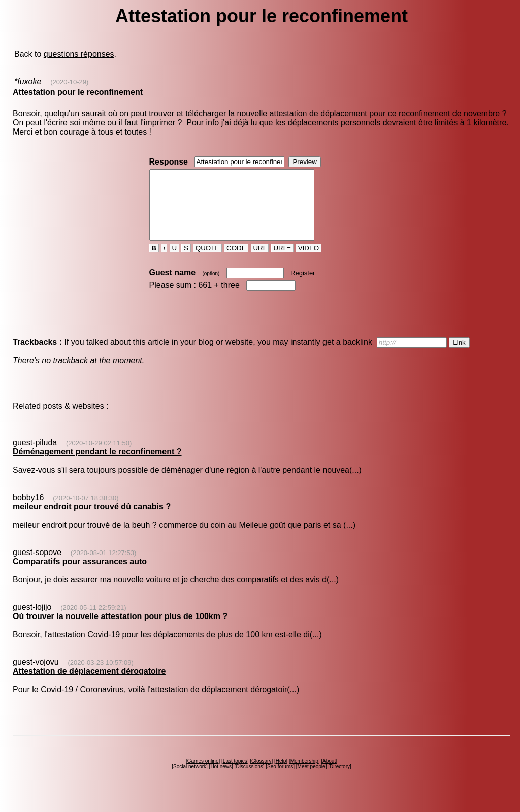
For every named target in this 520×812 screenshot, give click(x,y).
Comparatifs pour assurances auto (80, 575)
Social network (190, 780)
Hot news (221, 780)
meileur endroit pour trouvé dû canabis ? (92, 520)
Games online (203, 775)
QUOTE (207, 262)
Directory (340, 780)
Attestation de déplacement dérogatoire (89, 685)
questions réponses (79, 54)
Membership (304, 775)
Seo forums (280, 780)
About (329, 775)
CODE (236, 262)
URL (260, 262)
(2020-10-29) (69, 82)
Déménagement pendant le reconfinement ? (97, 465)
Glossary (261, 775)
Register (303, 287)
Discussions (249, 780)
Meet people (312, 780)
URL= (282, 262)
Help (281, 775)
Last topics (235, 775)
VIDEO (308, 262)
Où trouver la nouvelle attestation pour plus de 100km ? (120, 630)
